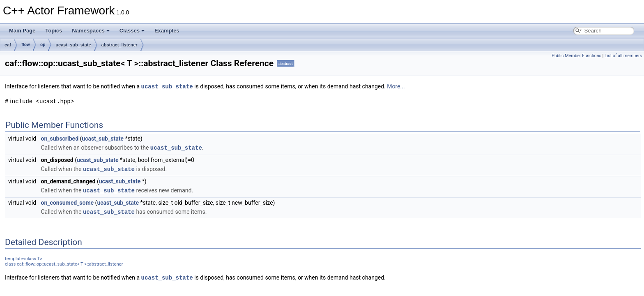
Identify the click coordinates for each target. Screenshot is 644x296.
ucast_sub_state (73, 45)
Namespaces (91, 31)
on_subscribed (60, 138)
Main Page (22, 31)
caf (8, 45)
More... (396, 86)
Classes (132, 31)
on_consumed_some (68, 201)
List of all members (623, 56)
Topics (54, 31)
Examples (167, 31)
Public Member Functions (576, 56)
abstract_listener (120, 45)
